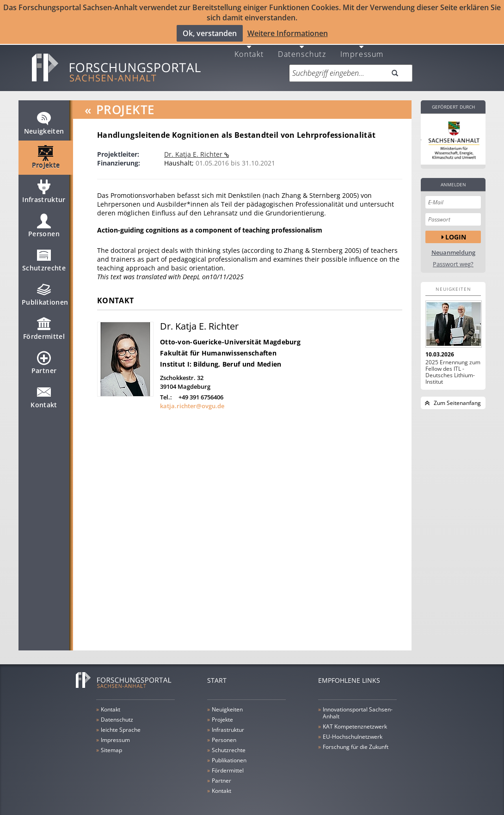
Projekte (46, 154)
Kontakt (249, 46)
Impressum (362, 46)
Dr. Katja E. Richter (194, 147)
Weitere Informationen (288, 33)
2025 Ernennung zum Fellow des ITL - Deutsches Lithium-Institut (453, 365)
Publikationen (45, 291)
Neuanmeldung (453, 246)
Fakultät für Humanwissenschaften (218, 346)
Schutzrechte (44, 257)
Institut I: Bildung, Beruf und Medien (221, 357)
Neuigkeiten (44, 120)
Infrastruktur (44, 189)
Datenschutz (302, 46)
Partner (44, 360)
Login (456, 230)
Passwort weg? (453, 257)
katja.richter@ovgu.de (192, 399)
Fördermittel (44, 325)
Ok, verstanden (210, 33)
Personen (44, 223)
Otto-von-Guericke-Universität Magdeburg (230, 335)
